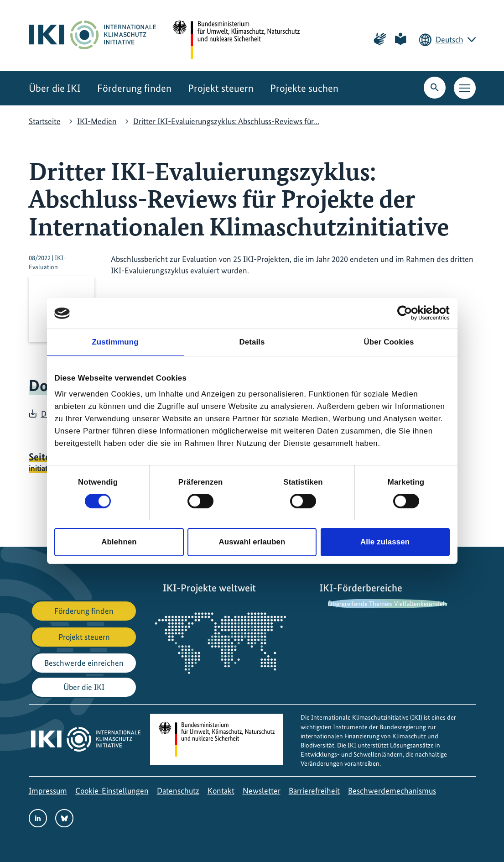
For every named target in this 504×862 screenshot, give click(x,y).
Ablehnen (119, 542)
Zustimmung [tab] (115, 342)
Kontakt (221, 791)
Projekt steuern (221, 88)
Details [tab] (252, 342)
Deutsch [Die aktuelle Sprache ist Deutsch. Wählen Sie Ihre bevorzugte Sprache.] (449, 39)
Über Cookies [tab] (389, 342)
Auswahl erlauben (252, 542)
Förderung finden (134, 88)
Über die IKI (55, 88)
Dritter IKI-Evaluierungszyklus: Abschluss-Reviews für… (226, 121)
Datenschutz (178, 791)
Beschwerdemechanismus (392, 791)
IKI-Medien (97, 121)
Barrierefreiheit (314, 791)
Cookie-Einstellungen (112, 791)
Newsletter (262, 791)
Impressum (48, 791)
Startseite (45, 121)
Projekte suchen (304, 88)
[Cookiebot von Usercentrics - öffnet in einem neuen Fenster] (410, 313)
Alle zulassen (385, 542)
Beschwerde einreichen (84, 663)
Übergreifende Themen (360, 604)
